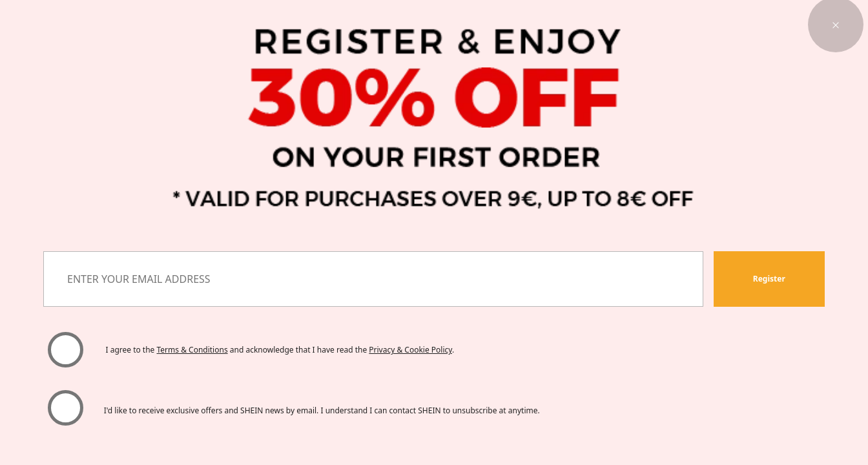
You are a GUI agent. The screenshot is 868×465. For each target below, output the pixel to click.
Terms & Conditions (192, 350)
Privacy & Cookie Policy (410, 350)
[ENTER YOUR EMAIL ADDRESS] (373, 279)
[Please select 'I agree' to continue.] (66, 349)
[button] (769, 279)
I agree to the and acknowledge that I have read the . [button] (280, 350)
